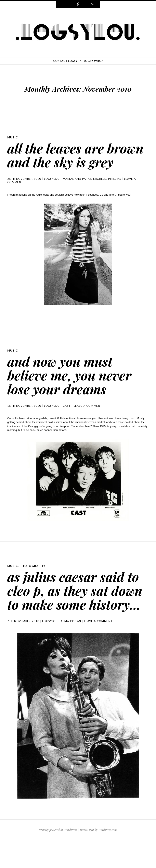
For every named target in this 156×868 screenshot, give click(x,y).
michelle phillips (107, 193)
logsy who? (93, 61)
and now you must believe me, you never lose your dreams (74, 389)
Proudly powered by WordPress (58, 858)
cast (67, 420)
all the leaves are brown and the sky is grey (71, 162)
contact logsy (65, 61)
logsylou (52, 193)
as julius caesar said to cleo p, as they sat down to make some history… (78, 611)
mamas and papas (77, 193)
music (13, 137)
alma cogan (71, 649)
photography (32, 580)
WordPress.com (107, 858)
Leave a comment (88, 420)
